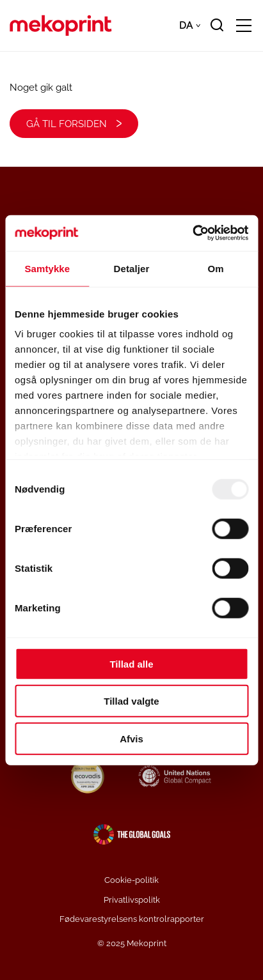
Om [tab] (216, 268)
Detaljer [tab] (132, 268)
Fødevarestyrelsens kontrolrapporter (132, 919)
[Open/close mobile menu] (244, 27)
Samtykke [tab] (47, 268)
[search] (217, 26)
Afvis (131, 738)
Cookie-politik (131, 880)
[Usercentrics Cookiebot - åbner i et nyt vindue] (192, 233)
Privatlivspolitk (132, 900)
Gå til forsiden (67, 124)
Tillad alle (131, 663)
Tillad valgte (131, 701)
